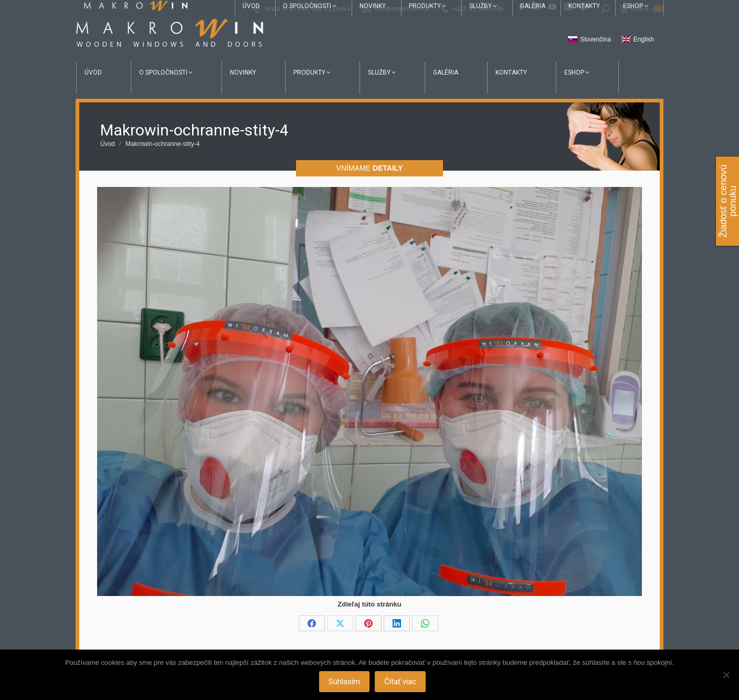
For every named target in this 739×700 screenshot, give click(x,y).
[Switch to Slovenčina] (589, 40)
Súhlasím (344, 682)
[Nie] (726, 675)
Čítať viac (400, 682)
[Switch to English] (638, 40)
